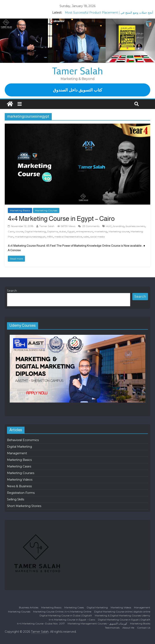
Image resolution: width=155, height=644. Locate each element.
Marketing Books (140, 624)
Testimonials (112, 628)
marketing (101, 231)
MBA (50, 237)
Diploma (52, 231)
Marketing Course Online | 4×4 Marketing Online (62, 612)
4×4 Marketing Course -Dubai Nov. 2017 (41, 624)
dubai (63, 231)
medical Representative (68, 237)
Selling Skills (16, 499)
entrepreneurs (85, 231)
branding (119, 226)
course (19, 231)
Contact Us (144, 628)
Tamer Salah (78, 71)
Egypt (71, 231)
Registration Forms (21, 493)
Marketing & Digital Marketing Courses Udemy (123, 615)
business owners (135, 226)
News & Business (19, 486)
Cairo (11, 231)
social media (97, 237)
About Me (128, 628)
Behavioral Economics (23, 440)
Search (12, 291)
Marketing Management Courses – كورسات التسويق (97, 624)
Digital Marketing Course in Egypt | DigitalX (124, 620)
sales (86, 237)
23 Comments (89, 226)
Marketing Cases (19, 466)
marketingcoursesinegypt (30, 237)
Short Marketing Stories (24, 506)
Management (17, 453)
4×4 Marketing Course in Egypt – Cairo (61, 219)
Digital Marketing (35, 231)
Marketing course (119, 231)
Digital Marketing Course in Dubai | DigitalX (66, 615)
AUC (109, 226)
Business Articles (29, 607)
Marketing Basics (20, 210)
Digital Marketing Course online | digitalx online (122, 612)
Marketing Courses (46, 210)
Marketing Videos (20, 480)
